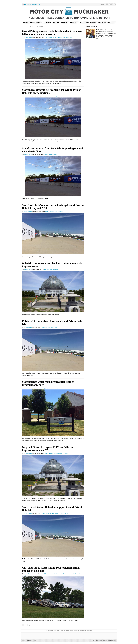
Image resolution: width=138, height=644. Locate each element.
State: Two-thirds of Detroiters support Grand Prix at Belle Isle (52, 509)
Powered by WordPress (102, 641)
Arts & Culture (76, 22)
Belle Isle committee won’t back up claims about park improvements (52, 265)
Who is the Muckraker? (53, 631)
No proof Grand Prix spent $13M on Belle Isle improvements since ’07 (48, 449)
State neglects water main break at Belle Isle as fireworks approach (48, 383)
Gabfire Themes (112, 641)
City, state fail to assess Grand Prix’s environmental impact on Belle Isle (51, 569)
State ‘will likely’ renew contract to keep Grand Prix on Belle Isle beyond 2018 (53, 206)
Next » (30, 625)
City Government (47, 388)
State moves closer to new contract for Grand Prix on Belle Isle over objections (52, 91)
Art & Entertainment (52, 37)
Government (62, 22)
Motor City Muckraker (31, 641)
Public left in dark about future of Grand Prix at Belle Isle (52, 323)
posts (51, 211)
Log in (94, 641)
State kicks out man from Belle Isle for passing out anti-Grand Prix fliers (53, 150)
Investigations (36, 22)
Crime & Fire (50, 22)
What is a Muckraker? (67, 631)
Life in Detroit (104, 22)
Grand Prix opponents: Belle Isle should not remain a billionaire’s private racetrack (52, 33)
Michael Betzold (92, 27)
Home (24, 27)
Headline (60, 37)
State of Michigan (67, 37)
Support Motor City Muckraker (83, 631)
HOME (25, 22)
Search (102, 4)
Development (90, 22)
